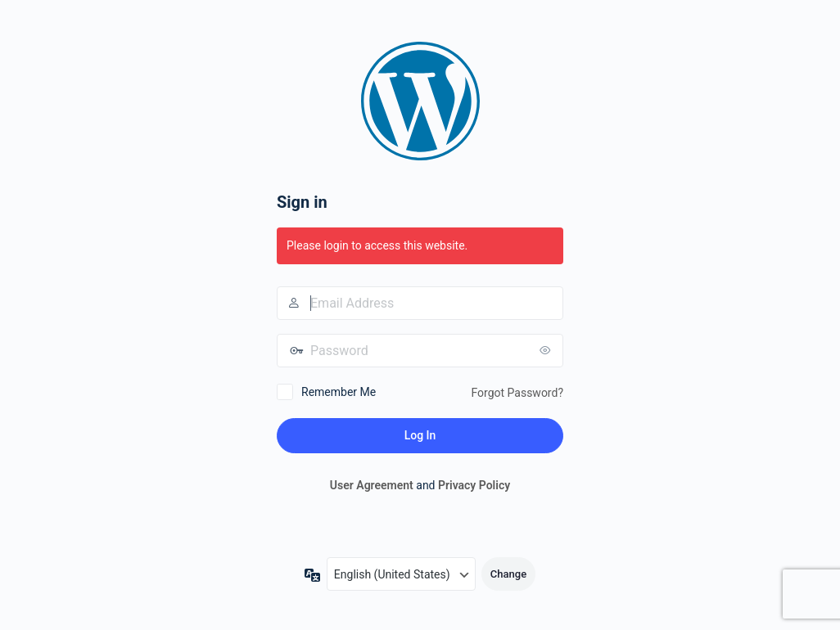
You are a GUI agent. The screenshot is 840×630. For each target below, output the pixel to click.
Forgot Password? (517, 393)
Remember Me (339, 392)
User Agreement (372, 485)
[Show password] (547, 350)
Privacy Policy (474, 485)
